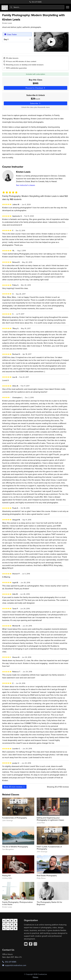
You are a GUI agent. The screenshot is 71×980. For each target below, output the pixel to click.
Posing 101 (6, 875)
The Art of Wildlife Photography (15, 847)
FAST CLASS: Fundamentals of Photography (49, 848)
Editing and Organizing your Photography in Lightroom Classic (50, 819)
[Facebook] (31, 944)
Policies (35, 977)
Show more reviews (14, 787)
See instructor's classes (26, 185)
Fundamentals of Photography (15, 818)
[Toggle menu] (68, 7)
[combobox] (37, 7)
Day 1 (6, 39)
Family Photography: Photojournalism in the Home (17, 903)
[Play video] (51, 42)
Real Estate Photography (47, 875)
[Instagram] (35, 944)
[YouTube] (26, 944)
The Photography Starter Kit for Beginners (49, 903)
